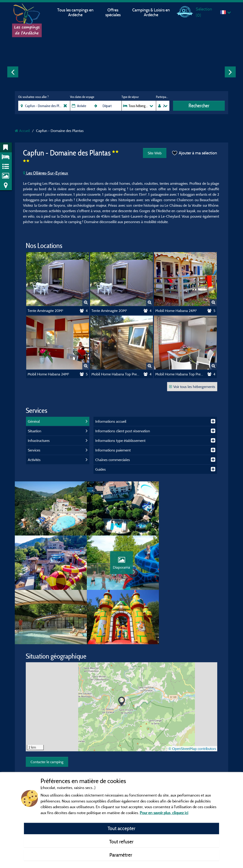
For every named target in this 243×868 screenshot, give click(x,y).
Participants (163, 97)
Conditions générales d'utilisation (118, 753)
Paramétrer (121, 855)
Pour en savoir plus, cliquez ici (164, 813)
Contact (100, 766)
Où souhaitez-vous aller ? (33, 97)
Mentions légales (106, 741)
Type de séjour (130, 97)
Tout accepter (121, 828)
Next (230, 72)
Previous (13, 72)
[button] (122, 648)
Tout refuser (121, 842)
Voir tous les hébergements (192, 387)
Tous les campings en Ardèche (75, 12)
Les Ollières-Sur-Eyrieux (46, 173)
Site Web (155, 153)
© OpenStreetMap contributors (192, 695)
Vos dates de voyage (82, 97)
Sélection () (204, 12)
